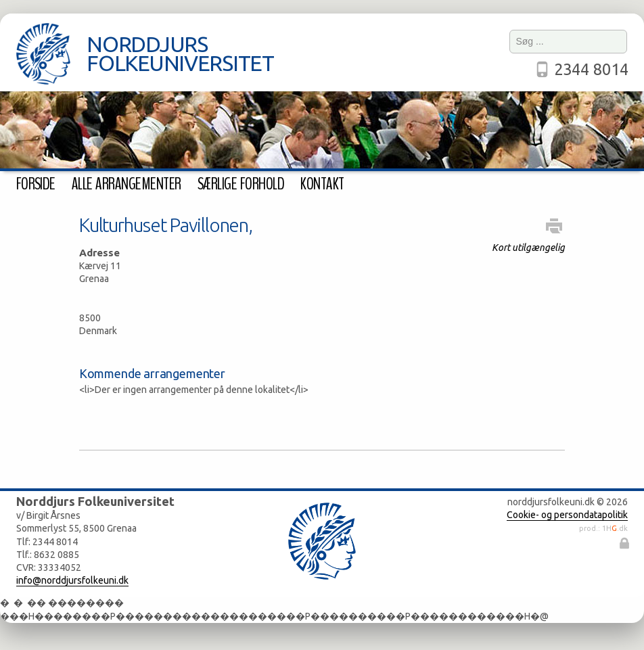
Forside (36, 184)
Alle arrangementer (127, 184)
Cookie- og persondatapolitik (567, 515)
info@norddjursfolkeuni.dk (72, 580)
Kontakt (322, 184)
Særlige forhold (241, 184)
